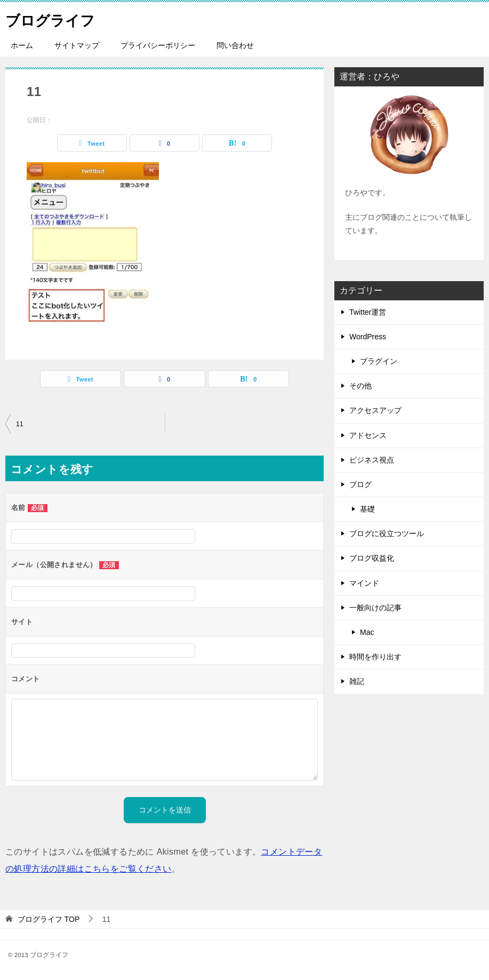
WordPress (368, 337)
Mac (367, 632)
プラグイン (379, 361)
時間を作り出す (375, 657)
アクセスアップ (375, 410)
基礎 (367, 509)
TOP (49, 919)
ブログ (360, 484)
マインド (364, 583)
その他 (360, 386)
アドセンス (368, 435)
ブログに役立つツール (387, 533)
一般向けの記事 (375, 608)
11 (20, 424)
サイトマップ (77, 45)
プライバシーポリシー (158, 45)
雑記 (357, 681)
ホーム (22, 45)
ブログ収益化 (372, 558)
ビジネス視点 (372, 460)
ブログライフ (55, 18)
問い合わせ (235, 45)
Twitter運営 (368, 312)
